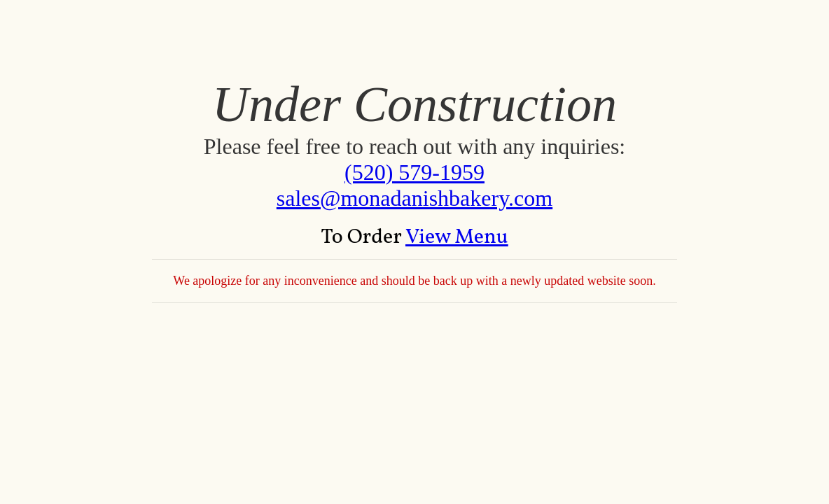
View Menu (457, 237)
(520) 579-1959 (415, 172)
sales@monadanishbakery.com (415, 198)
